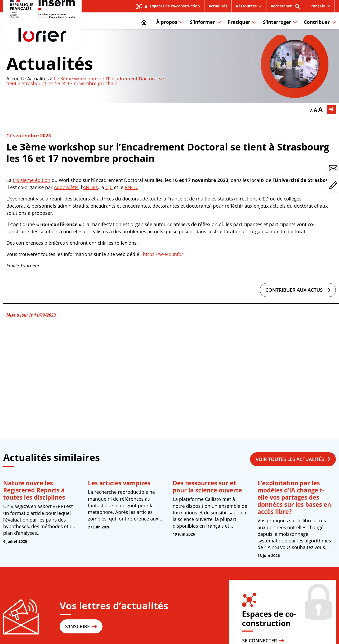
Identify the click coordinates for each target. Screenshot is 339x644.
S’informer (202, 30)
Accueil (14, 95)
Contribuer (317, 30)
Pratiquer (239, 30)
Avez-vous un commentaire (334, 185)
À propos (167, 30)
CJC (109, 204)
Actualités (218, 6)
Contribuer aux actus (298, 307)
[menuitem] (320, 6)
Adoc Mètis (66, 204)
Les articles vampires (119, 500)
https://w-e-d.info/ (163, 271)
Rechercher (286, 8)
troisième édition (32, 197)
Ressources (246, 6)
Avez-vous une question (334, 168)
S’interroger (277, 30)
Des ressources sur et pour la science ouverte (207, 504)
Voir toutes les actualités (293, 476)
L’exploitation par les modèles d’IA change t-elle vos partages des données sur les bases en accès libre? (294, 514)
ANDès (90, 204)
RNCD (131, 204)
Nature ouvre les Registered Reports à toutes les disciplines (34, 507)
